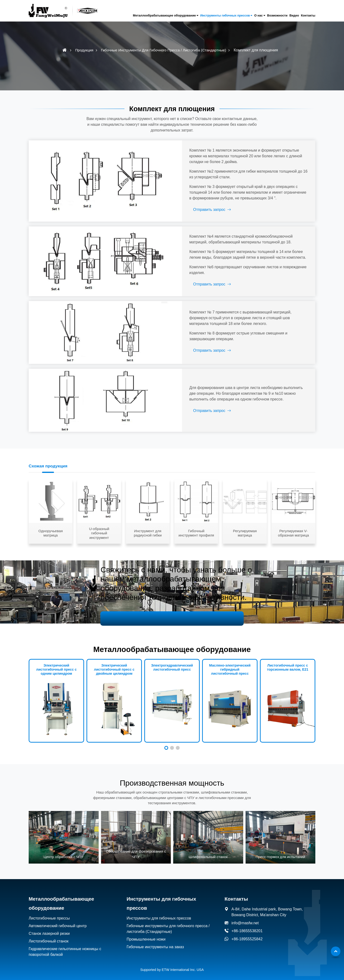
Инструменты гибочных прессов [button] (225, 15)
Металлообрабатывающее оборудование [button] (164, 15)
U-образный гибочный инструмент (99, 526)
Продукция (84, 50)
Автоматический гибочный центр (58, 919)
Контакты (308, 15)
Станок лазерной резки (49, 927)
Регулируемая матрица (245, 526)
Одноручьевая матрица (51, 526)
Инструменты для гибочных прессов (159, 912)
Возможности (277, 15)
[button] (166, 741)
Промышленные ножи (146, 933)
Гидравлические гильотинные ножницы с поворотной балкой (65, 945)
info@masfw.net (245, 916)
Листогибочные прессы (49, 912)
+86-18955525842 (247, 932)
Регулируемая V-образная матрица (293, 526)
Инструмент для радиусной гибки (148, 526)
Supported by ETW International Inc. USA (172, 963)
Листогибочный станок (49, 934)
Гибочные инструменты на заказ (155, 940)
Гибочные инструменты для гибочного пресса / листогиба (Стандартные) (164, 50)
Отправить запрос (199, 210)
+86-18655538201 (247, 924)
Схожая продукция (48, 459)
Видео (294, 15)
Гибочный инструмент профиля (196, 526)
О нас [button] (258, 15)
